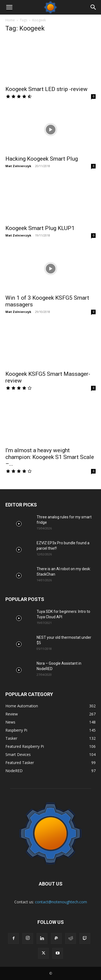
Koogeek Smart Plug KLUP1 (40, 228)
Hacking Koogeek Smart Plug (42, 159)
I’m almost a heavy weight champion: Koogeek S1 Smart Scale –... (50, 457)
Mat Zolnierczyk (18, 166)
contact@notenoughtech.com (61, 902)
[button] (9, 7)
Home (10, 20)
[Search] (93, 7)
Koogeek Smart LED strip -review (46, 89)
